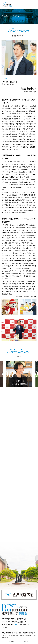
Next (35, 374)
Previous (3, 374)
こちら (15, 624)
